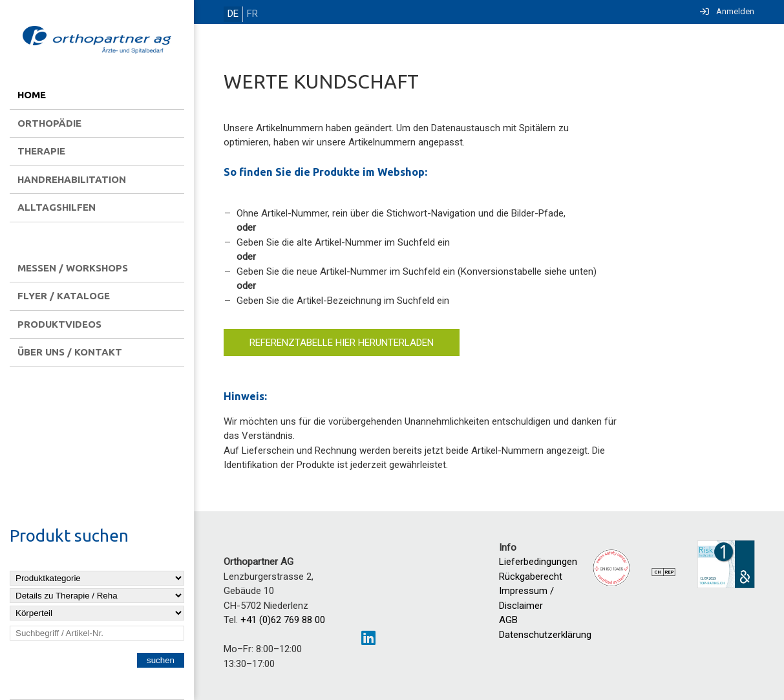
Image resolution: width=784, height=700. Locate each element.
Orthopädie (49, 123)
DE (232, 14)
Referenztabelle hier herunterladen (342, 342)
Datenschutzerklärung (545, 635)
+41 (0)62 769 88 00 (283, 620)
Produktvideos (59, 324)
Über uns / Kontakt (70, 352)
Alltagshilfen (57, 207)
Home (32, 95)
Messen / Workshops (73, 268)
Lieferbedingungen (538, 562)
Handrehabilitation (72, 179)
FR (249, 14)
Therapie (41, 151)
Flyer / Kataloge (64, 296)
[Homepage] (97, 41)
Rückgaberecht (531, 577)
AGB (508, 620)
